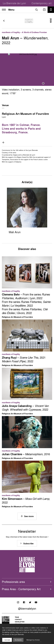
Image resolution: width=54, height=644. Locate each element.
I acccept (7, 640)
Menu (8, 10)
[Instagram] (18, 602)
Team (17, 617)
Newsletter (20, 622)
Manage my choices (33, 640)
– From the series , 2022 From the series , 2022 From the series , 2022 (27, 304)
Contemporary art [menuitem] (41, 3)
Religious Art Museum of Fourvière (25, 114)
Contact (18, 620)
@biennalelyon (27, 609)
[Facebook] (24, 602)
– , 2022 (25, 408)
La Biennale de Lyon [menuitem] (14, 3)
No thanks (18, 640)
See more (27, 516)
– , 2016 (26, 454)
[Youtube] (36, 602)
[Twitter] (30, 602)
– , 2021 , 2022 (24, 359)
